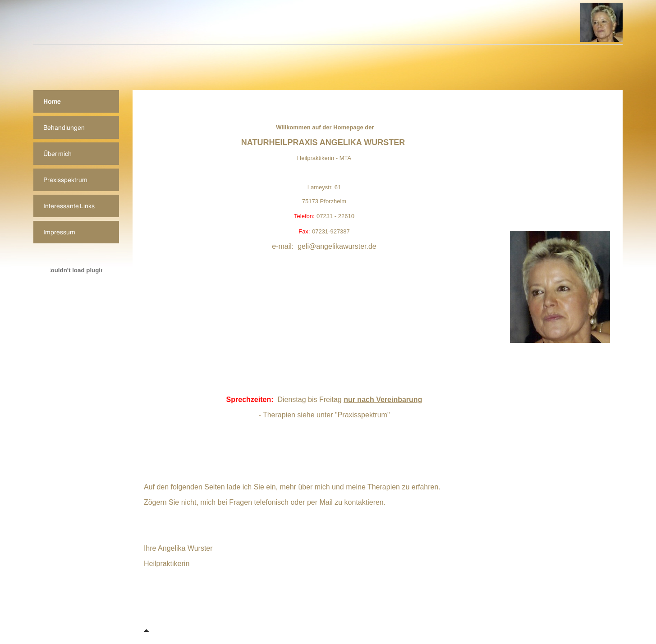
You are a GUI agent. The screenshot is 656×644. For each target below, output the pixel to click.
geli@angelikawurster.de (337, 246)
